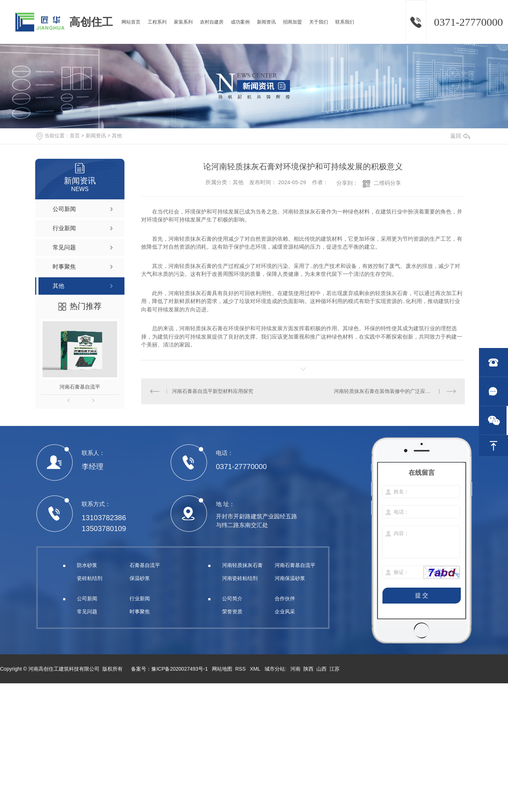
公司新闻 (87, 598)
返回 (460, 136)
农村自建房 (212, 22)
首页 (75, 136)
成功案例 (240, 22)
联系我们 (345, 22)
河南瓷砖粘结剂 (240, 578)
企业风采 (285, 612)
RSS (241, 669)
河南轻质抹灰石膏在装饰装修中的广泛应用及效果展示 (395, 391)
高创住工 (91, 22)
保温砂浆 (140, 578)
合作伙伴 (285, 598)
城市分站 (275, 669)
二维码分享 (387, 183)
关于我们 (319, 22)
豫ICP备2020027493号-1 (180, 669)
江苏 (335, 669)
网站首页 (131, 22)
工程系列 (157, 22)
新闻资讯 (266, 22)
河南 (295, 669)
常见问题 (87, 612)
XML (256, 669)
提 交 (422, 595)
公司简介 (232, 598)
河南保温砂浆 (290, 578)
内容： (422, 542)
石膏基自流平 (145, 565)
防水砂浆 (87, 565)
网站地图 (222, 669)
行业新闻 (140, 598)
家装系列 (183, 22)
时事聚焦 (140, 612)
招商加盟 (292, 22)
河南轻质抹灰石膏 (242, 565)
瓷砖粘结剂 (90, 578)
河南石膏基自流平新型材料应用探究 (213, 391)
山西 (321, 669)
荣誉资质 (232, 612)
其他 (117, 136)
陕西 (308, 669)
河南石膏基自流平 (80, 387)
